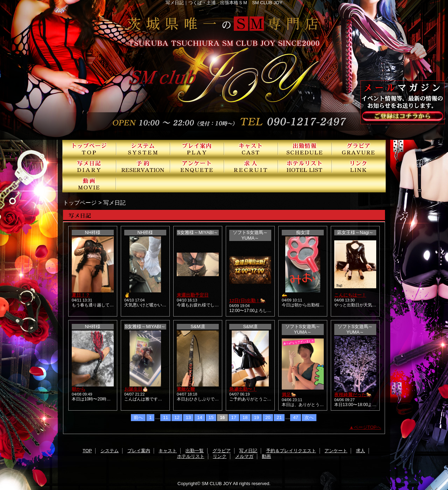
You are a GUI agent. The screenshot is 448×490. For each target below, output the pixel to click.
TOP (89, 149)
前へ (138, 417)
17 (234, 417)
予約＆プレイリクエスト (143, 166)
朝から (79, 389)
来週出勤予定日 (193, 295)
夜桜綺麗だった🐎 (353, 395)
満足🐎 (289, 395)
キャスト (251, 149)
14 (199, 417)
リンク (359, 166)
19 (257, 417)
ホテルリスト (305, 166)
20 (268, 417)
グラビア (359, 149)
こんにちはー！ (350, 295)
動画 (89, 184)
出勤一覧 (305, 149)
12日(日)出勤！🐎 (247, 301)
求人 (251, 166)
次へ (309, 417)
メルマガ (244, 456)
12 (177, 417)
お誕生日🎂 (136, 389)
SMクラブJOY (224, 70)
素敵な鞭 (186, 389)
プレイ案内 (197, 149)
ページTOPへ (368, 427)
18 (245, 417)
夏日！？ (81, 295)
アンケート (197, 166)
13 (188, 417)
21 (279, 417)
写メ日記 (89, 166)
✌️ (127, 295)
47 (295, 417)
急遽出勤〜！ (243, 389)
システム (143, 149)
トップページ (80, 203)
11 (166, 417)
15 (211, 417)
